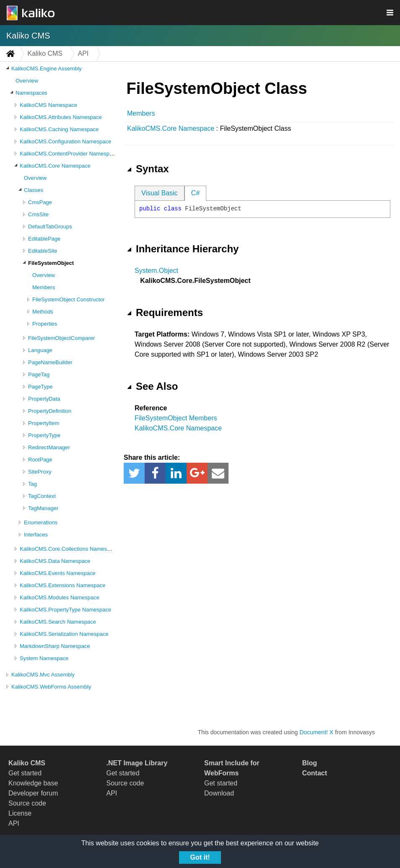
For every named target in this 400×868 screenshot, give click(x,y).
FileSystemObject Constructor (69, 299)
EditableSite (43, 251)
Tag (32, 484)
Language (40, 350)
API (14, 823)
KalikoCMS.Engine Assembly (47, 69)
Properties (45, 324)
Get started (25, 773)
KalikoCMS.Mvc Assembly (43, 675)
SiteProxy (40, 472)
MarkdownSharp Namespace (55, 646)
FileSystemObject (51, 263)
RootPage (40, 460)
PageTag (39, 374)
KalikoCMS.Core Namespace (55, 166)
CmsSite (38, 214)
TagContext (42, 496)
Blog (310, 763)
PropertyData (44, 399)
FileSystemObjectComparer (62, 338)
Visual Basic (160, 193)
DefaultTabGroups (50, 227)
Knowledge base (33, 783)
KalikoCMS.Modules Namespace (60, 597)
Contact (315, 773)
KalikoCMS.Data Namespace (55, 561)
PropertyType (44, 435)
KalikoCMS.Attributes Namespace (61, 117)
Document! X (316, 732)
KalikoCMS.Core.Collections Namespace (69, 549)
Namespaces (31, 93)
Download (219, 793)
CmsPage (40, 202)
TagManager (43, 508)
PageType (40, 387)
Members (44, 287)
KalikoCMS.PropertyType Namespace (65, 610)
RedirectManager (49, 447)
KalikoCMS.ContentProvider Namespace (69, 154)
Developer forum (33, 793)
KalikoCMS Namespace (48, 105)
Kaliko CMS (28, 36)
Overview (27, 81)
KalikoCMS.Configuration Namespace (65, 141)
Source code (27, 803)
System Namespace (44, 658)
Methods (43, 312)
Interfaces (36, 535)
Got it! (200, 857)
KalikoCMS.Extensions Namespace (62, 585)
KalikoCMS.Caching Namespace (59, 129)
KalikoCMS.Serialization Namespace (64, 634)
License (20, 813)
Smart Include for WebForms (232, 768)
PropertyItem (44, 423)
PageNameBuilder (50, 362)
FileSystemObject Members (176, 418)
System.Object (156, 271)
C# (195, 193)
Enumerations (41, 522)
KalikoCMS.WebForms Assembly (51, 687)
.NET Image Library (137, 763)
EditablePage (44, 239)
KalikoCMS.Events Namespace (58, 573)
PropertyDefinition (50, 411)
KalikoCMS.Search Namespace (58, 622)
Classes (34, 190)
